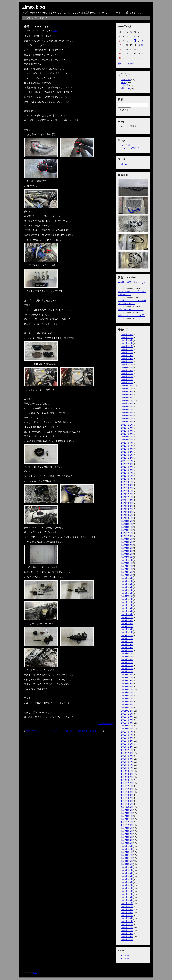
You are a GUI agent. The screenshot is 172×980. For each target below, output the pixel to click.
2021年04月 (127, 518)
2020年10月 (127, 536)
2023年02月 (127, 452)
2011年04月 (127, 879)
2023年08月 (127, 434)
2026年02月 (127, 343)
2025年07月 (127, 365)
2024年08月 (127, 398)
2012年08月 (127, 831)
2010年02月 (127, 921)
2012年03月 (127, 846)
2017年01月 (127, 672)
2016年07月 (127, 690)
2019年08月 (127, 578)
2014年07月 (127, 762)
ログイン (44, 18)
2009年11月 (127, 930)
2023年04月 (127, 446)
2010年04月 (127, 916)
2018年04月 (127, 627)
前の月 (121, 63)
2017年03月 (127, 666)
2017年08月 (127, 651)
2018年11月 (127, 605)
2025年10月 (127, 356)
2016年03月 (127, 702)
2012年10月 (127, 825)
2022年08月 (127, 470)
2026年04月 (127, 338)
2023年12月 (127, 422)
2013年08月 (127, 795)
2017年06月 (127, 657)
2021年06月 (127, 512)
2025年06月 (127, 368)
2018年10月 (127, 608)
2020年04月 (127, 554)
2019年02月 (127, 596)
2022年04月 (127, 482)
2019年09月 (127, 575)
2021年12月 (127, 494)
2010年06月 (127, 909)
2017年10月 (127, 645)
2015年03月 (127, 738)
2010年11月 (127, 894)
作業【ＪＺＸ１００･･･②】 (132, 315)
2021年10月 (127, 500)
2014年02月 (127, 777)
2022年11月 (127, 461)
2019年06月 (127, 584)
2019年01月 (127, 599)
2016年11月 (127, 678)
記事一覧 (68, 731)
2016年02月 (127, 705)
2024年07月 (127, 401)
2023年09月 (127, 431)
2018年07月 (127, 617)
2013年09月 (127, 792)
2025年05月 (127, 370)
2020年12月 (127, 530)
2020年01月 (127, 563)
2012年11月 (127, 822)
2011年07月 (127, 870)
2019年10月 (127, 572)
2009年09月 (127, 937)
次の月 (131, 63)
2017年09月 (127, 648)
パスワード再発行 (130, 148)
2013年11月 (127, 786)
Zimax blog (34, 7)
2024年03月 (127, 413)
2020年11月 (127, 533)
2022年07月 (127, 473)
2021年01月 (127, 527)
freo (35, 973)
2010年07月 (127, 906)
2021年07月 (127, 509)
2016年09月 (127, 684)
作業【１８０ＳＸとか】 (38, 26)
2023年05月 (127, 443)
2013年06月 (127, 801)
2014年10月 (127, 753)
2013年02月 (127, 813)
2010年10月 (127, 897)
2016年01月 (127, 708)
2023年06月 (127, 440)
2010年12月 (127, 891)
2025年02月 (127, 380)
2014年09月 (127, 756)
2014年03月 (127, 774)
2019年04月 (127, 590)
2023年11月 (127, 425)
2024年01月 (127, 419)
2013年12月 (127, 783)
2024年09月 (127, 395)
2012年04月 (127, 843)
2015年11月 (127, 714)
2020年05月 (127, 551)
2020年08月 (127, 542)
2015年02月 (127, 741)
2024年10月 (127, 392)
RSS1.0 (125, 955)
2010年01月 (127, 924)
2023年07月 (127, 437)
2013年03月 (127, 810)
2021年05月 (127, 515)
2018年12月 (127, 602)
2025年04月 (127, 373)
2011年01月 (127, 888)
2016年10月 (127, 681)
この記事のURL (105, 724)
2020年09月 (127, 539)
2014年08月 (127, 759)
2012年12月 (127, 819)
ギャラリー (127, 145)
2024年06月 (127, 404)
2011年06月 (127, 873)
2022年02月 (127, 488)
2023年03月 (127, 449)
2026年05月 (127, 334)
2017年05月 (127, 659)
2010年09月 (127, 900)
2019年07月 (127, 581)
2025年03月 (127, 377)
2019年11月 (127, 569)
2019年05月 (127, 587)
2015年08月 (127, 723)
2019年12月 (127, 566)
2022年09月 (127, 467)
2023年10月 (127, 428)
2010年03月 (127, 918)
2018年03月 (127, 629)
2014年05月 (127, 768)
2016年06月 (127, 693)
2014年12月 (127, 747)
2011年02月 (127, 885)
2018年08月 (127, 614)
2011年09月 (127, 864)
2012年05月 (127, 840)
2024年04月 (127, 410)
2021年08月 (127, 506)
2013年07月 (127, 798)
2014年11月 (127, 750)
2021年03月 (127, 521)
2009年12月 (127, 927)
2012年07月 (127, 834)
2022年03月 (127, 485)
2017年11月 (127, 641)
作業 (55, 31)
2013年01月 (127, 816)
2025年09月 (127, 359)
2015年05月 (127, 732)
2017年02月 (127, 669)
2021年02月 (127, 524)
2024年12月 (127, 386)
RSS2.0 (125, 958)
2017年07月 (127, 654)
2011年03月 (127, 882)
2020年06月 (127, 548)
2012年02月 (127, 849)
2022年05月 (127, 479)
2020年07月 (127, 545)
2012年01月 (127, 852)
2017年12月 (127, 638)
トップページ (30, 18)
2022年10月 (127, 464)
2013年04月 (127, 807)
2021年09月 (127, 503)
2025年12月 (127, 349)
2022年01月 (127, 491)
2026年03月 (127, 340)
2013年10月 (127, 789)
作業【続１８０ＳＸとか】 (90, 731)
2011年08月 (127, 867)
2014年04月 (127, 771)
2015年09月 (127, 720)
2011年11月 (127, 858)
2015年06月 (127, 729)
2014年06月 (127, 765)
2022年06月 (127, 476)
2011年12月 (127, 855)
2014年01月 (127, 780)
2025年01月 (127, 383)
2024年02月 (127, 416)
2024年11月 (127, 389)
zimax (124, 164)
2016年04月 (127, 699)
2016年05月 (127, 696)
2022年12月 (127, 458)
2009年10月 (127, 934)
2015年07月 (127, 726)
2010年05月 (127, 912)
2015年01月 (127, 744)
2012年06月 (127, 837)
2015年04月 (127, 735)
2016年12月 (127, 675)
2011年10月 (127, 861)
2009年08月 (127, 940)
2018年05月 (127, 623)
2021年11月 (127, 497)
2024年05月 (127, 407)
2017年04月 (127, 662)
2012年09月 (127, 828)
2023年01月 (127, 455)
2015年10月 (127, 717)
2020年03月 (127, 557)
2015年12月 (127, 711)
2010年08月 (127, 903)
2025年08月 (127, 362)
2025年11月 (127, 352)
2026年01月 (127, 346)
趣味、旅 (126, 88)
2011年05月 (127, 876)
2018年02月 (127, 632)
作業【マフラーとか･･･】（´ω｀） (42, 731)
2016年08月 (127, 687)
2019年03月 (127, 593)
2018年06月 (127, 620)
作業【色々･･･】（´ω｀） (131, 309)
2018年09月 (127, 611)
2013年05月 (127, 804)
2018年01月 (127, 635)
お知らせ (126, 79)
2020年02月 (127, 560)
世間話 (125, 85)
